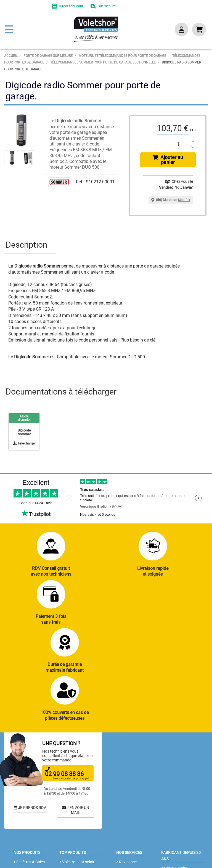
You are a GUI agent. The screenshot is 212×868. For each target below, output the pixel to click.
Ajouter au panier (168, 160)
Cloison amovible (75, 827)
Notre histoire (174, 781)
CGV (92, 853)
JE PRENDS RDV (30, 721)
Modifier (184, 200)
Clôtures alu (25, 820)
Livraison (125, 820)
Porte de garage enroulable (74, 793)
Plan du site (13, 861)
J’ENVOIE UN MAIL (75, 723)
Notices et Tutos (131, 782)
